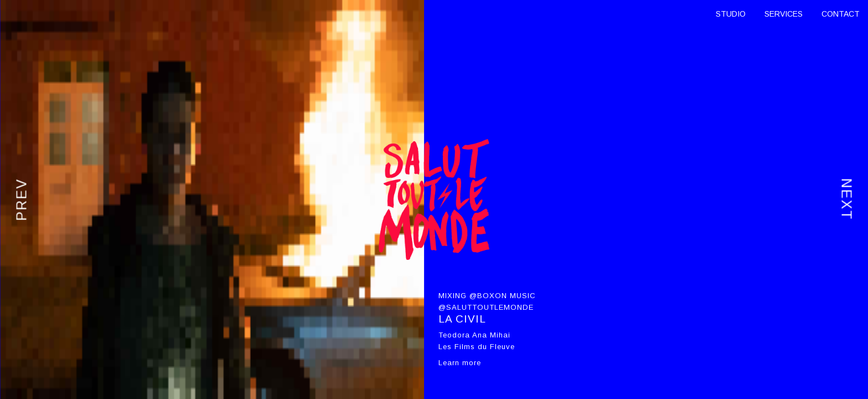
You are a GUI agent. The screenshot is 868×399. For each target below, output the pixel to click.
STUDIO (731, 14)
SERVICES (784, 14)
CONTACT (841, 14)
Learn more (460, 363)
